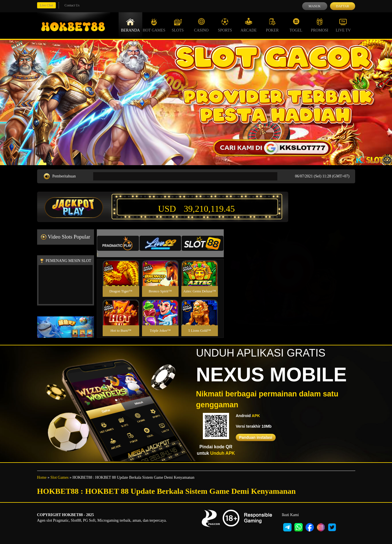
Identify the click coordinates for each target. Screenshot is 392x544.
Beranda (131, 25)
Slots (178, 25)
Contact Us (72, 5)
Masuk (315, 6)
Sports (225, 25)
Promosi (319, 25)
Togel (296, 25)
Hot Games (154, 25)
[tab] (118, 243)
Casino (201, 25)
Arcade (249, 25)
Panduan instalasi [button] (256, 437)
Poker (272, 25)
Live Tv (343, 25)
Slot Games (60, 477)
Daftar (342, 6)
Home (42, 477)
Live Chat (47, 5)
